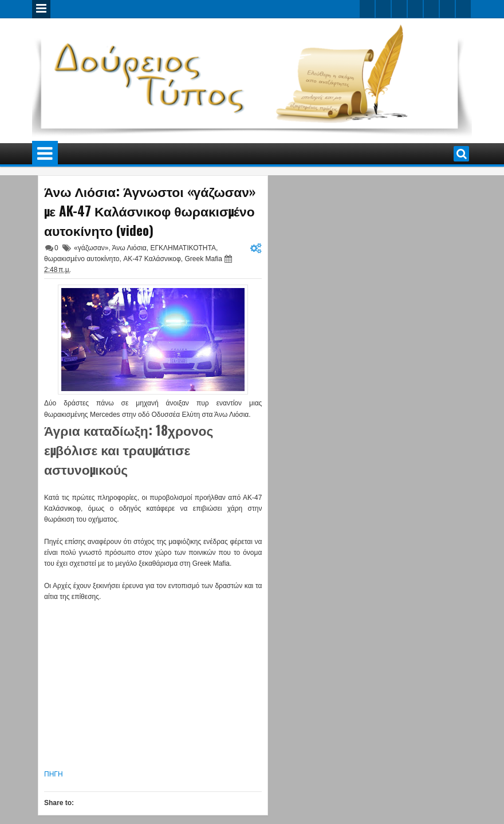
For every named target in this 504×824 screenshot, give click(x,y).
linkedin (431, 9)
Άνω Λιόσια (129, 248)
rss (415, 9)
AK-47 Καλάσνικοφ (152, 259)
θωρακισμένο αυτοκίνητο (82, 259)
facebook (383, 9)
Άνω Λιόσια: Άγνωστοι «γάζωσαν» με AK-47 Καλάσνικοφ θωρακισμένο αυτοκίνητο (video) (150, 211)
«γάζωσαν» (91, 248)
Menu (41, 9)
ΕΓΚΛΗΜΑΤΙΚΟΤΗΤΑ (183, 248)
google (399, 9)
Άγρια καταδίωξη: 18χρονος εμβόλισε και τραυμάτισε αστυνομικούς (129, 450)
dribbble (447, 9)
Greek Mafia (203, 259)
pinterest (463, 9)
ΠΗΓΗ (54, 774)
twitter (367, 9)
